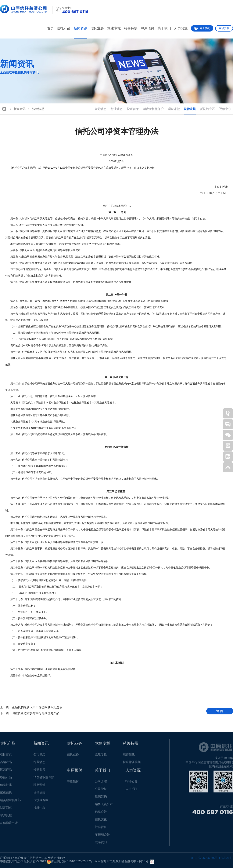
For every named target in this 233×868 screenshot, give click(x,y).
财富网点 (6, 809)
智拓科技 (227, 858)
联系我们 (101, 844)
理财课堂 (174, 109)
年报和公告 (102, 836)
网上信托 (202, 28)
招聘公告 (131, 783)
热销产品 (6, 764)
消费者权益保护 (153, 109)
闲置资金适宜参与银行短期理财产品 (30, 713)
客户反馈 (6, 817)
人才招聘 (131, 791)
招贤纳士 (36, 858)
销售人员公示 (104, 806)
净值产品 (6, 779)
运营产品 (6, 771)
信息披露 (6, 787)
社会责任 (101, 829)
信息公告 (101, 813)
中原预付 (147, 28)
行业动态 (116, 109)
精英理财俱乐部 (10, 802)
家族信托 (6, 794)
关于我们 (164, 28)
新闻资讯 (80, 28)
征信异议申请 (9, 825)
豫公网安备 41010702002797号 (70, 862)
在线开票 (224, 28)
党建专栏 (114, 28)
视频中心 (225, 109)
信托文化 (101, 821)
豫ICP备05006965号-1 (205, 858)
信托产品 (64, 28)
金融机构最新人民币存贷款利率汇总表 (31, 707)
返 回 (220, 711)
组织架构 (101, 798)
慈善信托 (129, 756)
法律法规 (36, 109)
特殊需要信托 (132, 764)
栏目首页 (6, 756)
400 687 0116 (213, 814)
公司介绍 (101, 783)
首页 (50, 28)
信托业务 (97, 28)
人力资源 (181, 28)
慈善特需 (131, 28)
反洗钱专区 (207, 109)
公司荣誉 (101, 791)
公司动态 (100, 109)
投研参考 (133, 109)
